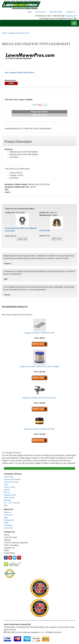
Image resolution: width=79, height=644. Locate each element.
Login (29, 12)
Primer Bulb (45, 231)
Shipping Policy (10, 495)
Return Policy (9, 498)
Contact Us (71, 12)
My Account (41, 12)
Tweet (35, 105)
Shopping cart (71, 16)
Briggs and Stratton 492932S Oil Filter (40, 429)
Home (4, 33)
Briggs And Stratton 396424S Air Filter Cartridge (39, 367)
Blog (6, 505)
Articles (7, 490)
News (6, 523)
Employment (9, 520)
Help (6, 485)
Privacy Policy (10, 487)
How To (7, 492)
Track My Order (56, 12)
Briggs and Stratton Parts (19, 33)
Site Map (7, 500)
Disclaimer (8, 525)
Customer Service (11, 482)
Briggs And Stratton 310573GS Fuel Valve (39, 398)
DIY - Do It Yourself (12, 503)
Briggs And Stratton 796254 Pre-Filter (39, 333)
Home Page (9, 477)
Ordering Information (12, 479)
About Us (8, 512)
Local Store (8, 528)
